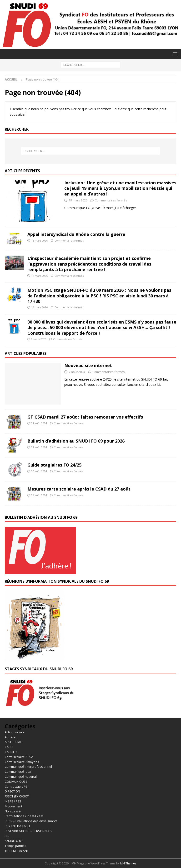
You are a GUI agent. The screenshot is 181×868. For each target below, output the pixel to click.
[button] (174, 54)
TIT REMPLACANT (17, 851)
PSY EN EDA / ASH (17, 826)
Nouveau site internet (88, 365)
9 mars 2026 (39, 339)
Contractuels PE (16, 787)
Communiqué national (21, 777)
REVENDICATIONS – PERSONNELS (28, 831)
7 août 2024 (77, 372)
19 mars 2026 (78, 200)
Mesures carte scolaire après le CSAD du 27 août (79, 489)
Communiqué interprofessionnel (28, 767)
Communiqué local (18, 772)
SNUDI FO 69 (14, 841)
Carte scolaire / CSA (19, 757)
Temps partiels (15, 846)
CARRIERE (12, 752)
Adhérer (11, 737)
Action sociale (15, 732)
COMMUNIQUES (16, 782)
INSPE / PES (13, 801)
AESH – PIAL (13, 742)
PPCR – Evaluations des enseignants (31, 821)
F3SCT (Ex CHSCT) (17, 796)
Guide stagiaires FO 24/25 (54, 465)
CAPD (9, 747)
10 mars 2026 (39, 307)
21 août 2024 (39, 423)
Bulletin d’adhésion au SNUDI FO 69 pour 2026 (76, 441)
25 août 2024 (39, 471)
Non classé (13, 811)
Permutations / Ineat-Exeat (24, 816)
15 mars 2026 (39, 241)
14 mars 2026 (39, 276)
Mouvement (13, 806)
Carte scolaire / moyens (22, 762)
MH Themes (128, 863)
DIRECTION (12, 791)
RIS (7, 836)
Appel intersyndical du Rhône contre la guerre (76, 234)
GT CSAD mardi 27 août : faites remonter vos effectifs (85, 417)
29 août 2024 (39, 495)
